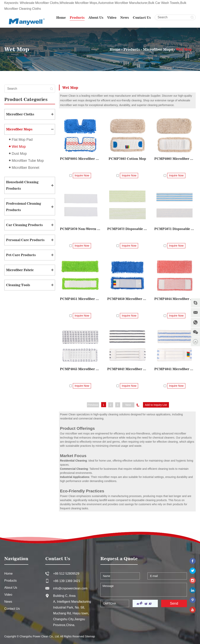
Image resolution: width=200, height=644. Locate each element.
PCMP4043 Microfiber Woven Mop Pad (170, 288)
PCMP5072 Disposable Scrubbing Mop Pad (127, 229)
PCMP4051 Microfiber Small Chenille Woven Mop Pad (80, 299)
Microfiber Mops (158, 49)
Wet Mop (184, 49)
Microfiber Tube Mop (28, 161)
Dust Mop (19, 154)
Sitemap (90, 616)
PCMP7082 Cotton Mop (127, 159)
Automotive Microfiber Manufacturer (123, 3)
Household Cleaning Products (22, 185)
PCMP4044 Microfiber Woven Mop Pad (175, 259)
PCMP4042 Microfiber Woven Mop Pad (175, 318)
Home (61, 18)
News (125, 18)
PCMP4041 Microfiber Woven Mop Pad (85, 348)
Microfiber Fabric (20, 270)
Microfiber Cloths (20, 114)
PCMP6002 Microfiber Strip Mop (175, 159)
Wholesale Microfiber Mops (78, 3)
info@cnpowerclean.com (70, 567)
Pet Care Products (21, 255)
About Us (96, 18)
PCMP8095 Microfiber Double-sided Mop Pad (80, 159)
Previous (93, 384)
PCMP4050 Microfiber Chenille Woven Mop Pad (127, 299)
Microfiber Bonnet (25, 168)
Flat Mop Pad (22, 140)
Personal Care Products (25, 240)
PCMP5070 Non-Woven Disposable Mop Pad (80, 229)
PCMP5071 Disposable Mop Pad (175, 229)
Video (112, 18)
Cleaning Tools (18, 285)
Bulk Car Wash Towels (164, 3)
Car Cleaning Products (24, 225)
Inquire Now (82, 175)
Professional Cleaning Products (24, 207)
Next (128, 384)
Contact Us (142, 18)
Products (77, 18)
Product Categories (26, 99)
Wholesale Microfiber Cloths (39, 3)
